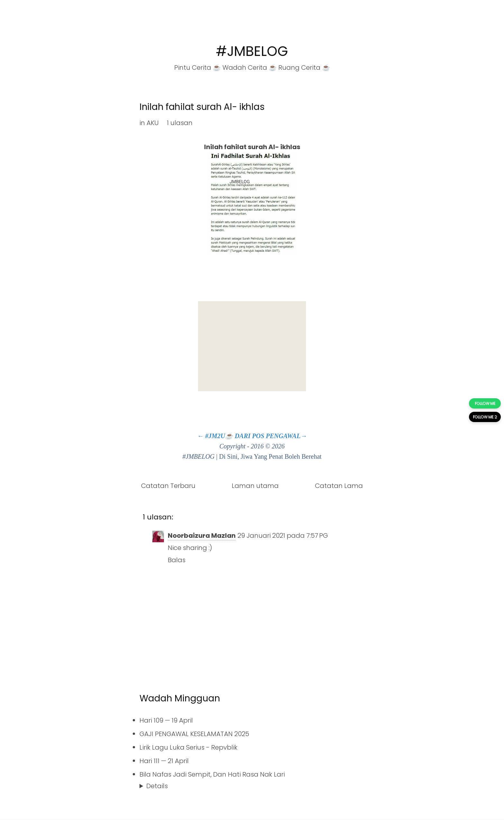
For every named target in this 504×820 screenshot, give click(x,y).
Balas (177, 560)
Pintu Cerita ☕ (198, 68)
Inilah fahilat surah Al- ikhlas (202, 107)
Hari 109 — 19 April (166, 720)
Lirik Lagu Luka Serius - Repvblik (189, 747)
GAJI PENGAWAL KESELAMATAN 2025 (194, 734)
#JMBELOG (252, 51)
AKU (153, 123)
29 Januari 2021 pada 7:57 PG (283, 536)
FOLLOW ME (485, 403)
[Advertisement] (252, 346)
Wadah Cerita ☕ (250, 68)
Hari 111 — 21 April (164, 761)
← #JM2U (211, 436)
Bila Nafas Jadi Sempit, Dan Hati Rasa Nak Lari (212, 774)
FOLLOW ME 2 (485, 417)
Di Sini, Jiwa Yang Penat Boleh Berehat (270, 456)
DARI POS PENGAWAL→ (271, 436)
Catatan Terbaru (168, 486)
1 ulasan (180, 123)
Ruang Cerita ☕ (304, 68)
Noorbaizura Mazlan (202, 536)
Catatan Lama (339, 486)
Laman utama (255, 486)
